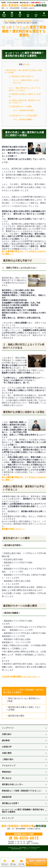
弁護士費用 (7, 753)
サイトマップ (8, 818)
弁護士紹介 (7, 734)
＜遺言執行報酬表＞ (23, 119)
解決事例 (6, 740)
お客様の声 (7, 747)
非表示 (26, 64)
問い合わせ (7, 778)
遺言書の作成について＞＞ (13, 529)
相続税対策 (7, 797)
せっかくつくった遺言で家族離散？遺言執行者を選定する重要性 (24, 691)
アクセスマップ (9, 766)
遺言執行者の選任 (16, 716)
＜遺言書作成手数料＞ (24, 110)
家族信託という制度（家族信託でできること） (22, 791)
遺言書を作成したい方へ (12, 784)
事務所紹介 (7, 772)
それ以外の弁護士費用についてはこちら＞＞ (21, 676)
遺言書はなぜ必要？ (11, 803)
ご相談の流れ (8, 759)
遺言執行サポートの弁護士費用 (23, 116)
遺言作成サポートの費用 (20, 106)
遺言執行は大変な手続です (21, 76)
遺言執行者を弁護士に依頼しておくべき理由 (24, 708)
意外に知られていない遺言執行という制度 (24, 700)
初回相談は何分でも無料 (24, 834)
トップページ (8, 728)
